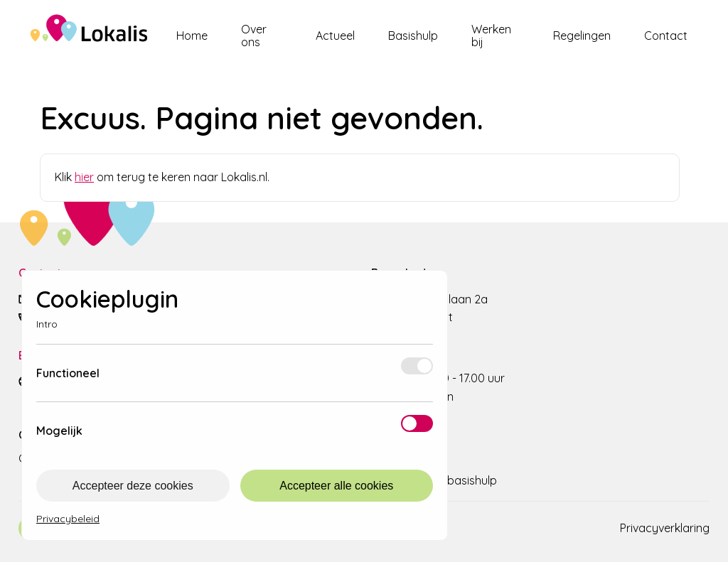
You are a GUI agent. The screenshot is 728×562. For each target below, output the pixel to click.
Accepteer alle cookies (336, 485)
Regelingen (582, 36)
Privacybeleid (68, 518)
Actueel (335, 36)
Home (192, 36)
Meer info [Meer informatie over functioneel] (331, 372)
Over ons (254, 36)
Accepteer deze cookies (133, 485)
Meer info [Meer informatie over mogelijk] (331, 431)
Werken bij (491, 36)
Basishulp (413, 36)
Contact (666, 36)
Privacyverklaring (665, 528)
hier (84, 177)
